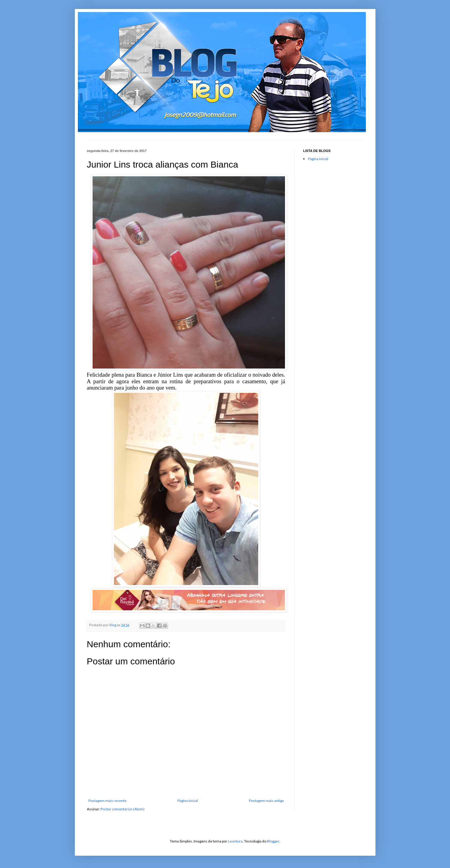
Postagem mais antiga (266, 801)
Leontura (235, 841)
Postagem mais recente (107, 801)
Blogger (273, 841)
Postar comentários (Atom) (123, 809)
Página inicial (188, 801)
